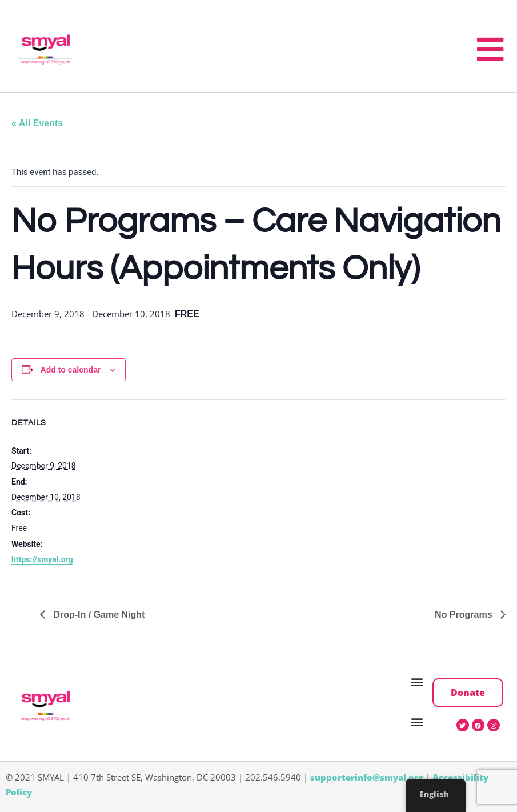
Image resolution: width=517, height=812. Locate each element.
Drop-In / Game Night (98, 615)
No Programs (465, 615)
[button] (417, 682)
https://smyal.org (42, 559)
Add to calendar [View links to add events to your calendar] (71, 370)
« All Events (37, 123)
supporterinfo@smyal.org (367, 777)
